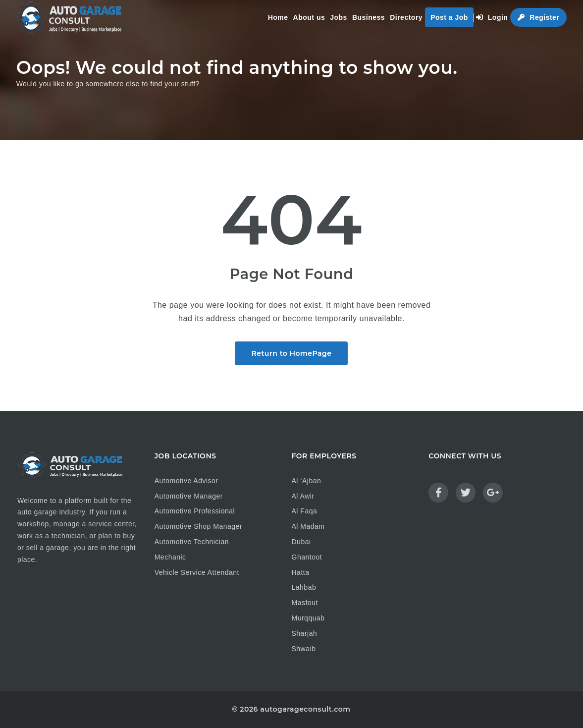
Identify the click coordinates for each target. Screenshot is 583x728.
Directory (406, 17)
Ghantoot (307, 557)
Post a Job (449, 17)
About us (309, 17)
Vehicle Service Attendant (197, 572)
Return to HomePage (291, 353)
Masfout (305, 603)
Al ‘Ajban (307, 481)
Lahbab (304, 587)
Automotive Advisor (186, 481)
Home (278, 17)
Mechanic (170, 557)
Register (538, 17)
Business (369, 17)
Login (492, 17)
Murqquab (308, 618)
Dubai (301, 542)
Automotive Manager (189, 496)
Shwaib (304, 649)
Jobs (339, 17)
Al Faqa (305, 511)
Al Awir (303, 496)
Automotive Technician (192, 542)
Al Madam (308, 526)
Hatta (301, 572)
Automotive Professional (195, 511)
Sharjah (305, 633)
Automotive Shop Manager (198, 526)
